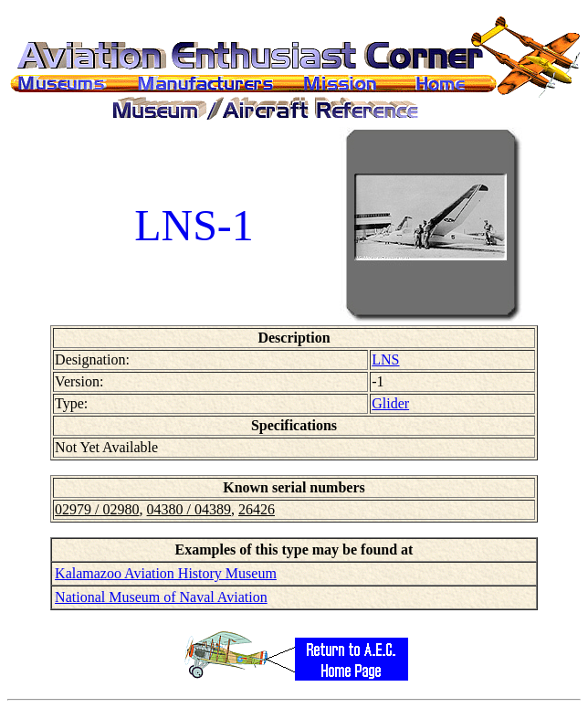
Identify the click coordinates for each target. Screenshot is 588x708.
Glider (390, 403)
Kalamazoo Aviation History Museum (166, 573)
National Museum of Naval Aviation (161, 597)
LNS (385, 359)
